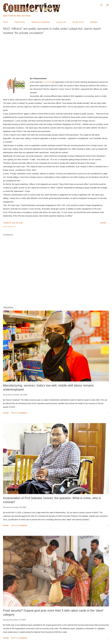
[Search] (101, 5)
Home (6, 22)
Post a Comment (19, 413)
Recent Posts (78, 22)
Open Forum (20, 22)
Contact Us (61, 22)
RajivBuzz (94, 22)
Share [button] (103, 223)
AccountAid (47, 82)
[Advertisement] (56, 55)
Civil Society (9, 227)
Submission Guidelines (41, 22)
